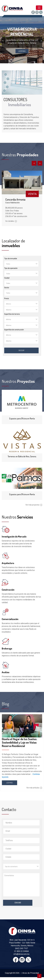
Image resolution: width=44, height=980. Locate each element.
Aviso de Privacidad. (31, 973)
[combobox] (21, 264)
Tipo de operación (11, 268)
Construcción (8, 590)
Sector (7, 288)
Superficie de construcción (14, 330)
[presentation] (3, 41)
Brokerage (7, 648)
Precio (7, 298)
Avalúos (6, 672)
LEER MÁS (10, 783)
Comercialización (10, 619)
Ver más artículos (34, 788)
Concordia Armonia (15, 199)
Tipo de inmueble (11, 259)
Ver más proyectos (34, 505)
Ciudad (7, 278)
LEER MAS (22, 51)
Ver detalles (11, 221)
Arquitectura (8, 563)
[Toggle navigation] (39, 8)
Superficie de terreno (12, 314)
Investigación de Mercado (14, 536)
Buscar (21, 350)
